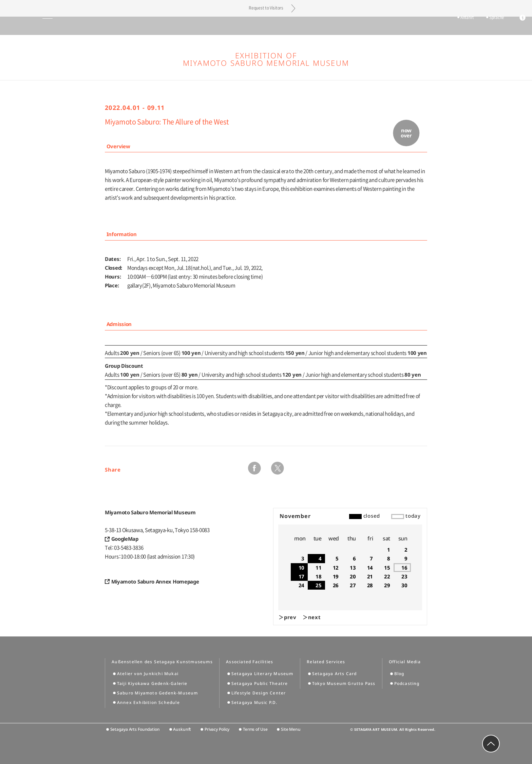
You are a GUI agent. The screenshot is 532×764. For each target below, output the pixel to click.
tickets (430, 26)
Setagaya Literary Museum (262, 674)
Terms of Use (255, 729)
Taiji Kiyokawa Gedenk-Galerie (152, 683)
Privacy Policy (217, 729)
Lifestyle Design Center (259, 693)
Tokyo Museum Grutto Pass (344, 683)
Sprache (487, 26)
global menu (24, 26)
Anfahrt (457, 26)
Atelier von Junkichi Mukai (148, 674)
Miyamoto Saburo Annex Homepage (155, 581)
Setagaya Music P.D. (254, 702)
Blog (399, 674)
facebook (254, 468)
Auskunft (182, 729)
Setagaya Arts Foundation (135, 729)
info (512, 26)
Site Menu (291, 729)
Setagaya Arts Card (335, 674)
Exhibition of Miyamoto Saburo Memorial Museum (266, 59)
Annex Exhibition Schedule (148, 702)
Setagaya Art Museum (266, 26)
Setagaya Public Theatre (260, 683)
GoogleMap (125, 539)
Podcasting (407, 683)
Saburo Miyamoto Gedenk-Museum (158, 693)
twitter (278, 468)
